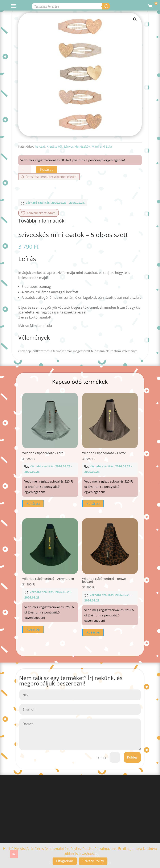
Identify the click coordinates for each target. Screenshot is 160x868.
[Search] (124, 6)
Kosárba (47, 169)
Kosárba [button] (33, 504)
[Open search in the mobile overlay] (72, 6)
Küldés (132, 757)
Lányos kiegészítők (77, 146)
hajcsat (40, 146)
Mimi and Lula (102, 146)
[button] (135, 19)
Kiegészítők (55, 146)
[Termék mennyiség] (25, 170)
